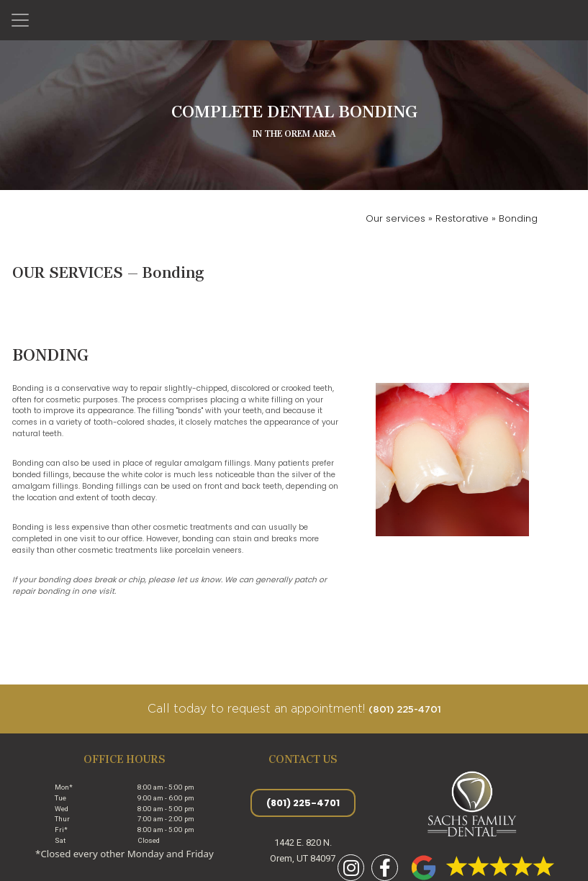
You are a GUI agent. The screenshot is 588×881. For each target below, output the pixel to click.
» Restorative (458, 218)
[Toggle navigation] (20, 20)
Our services (397, 218)
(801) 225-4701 (405, 710)
